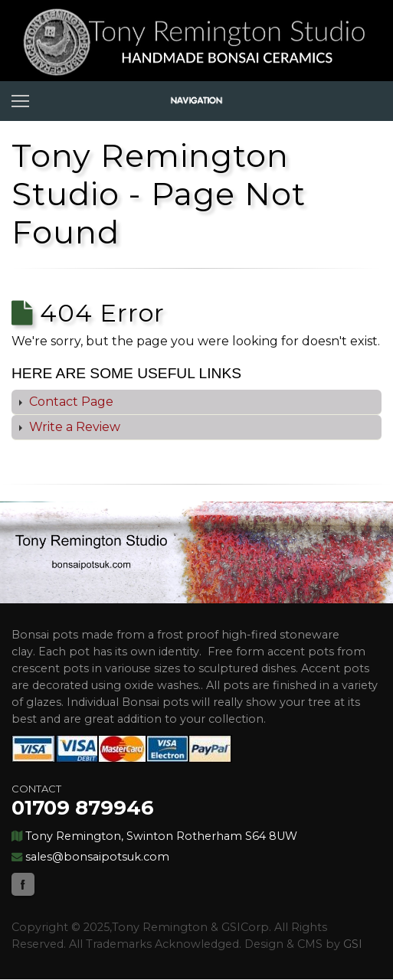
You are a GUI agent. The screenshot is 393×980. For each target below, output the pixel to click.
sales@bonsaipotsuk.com (97, 857)
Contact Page (70, 402)
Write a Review (73, 427)
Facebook (23, 884)
